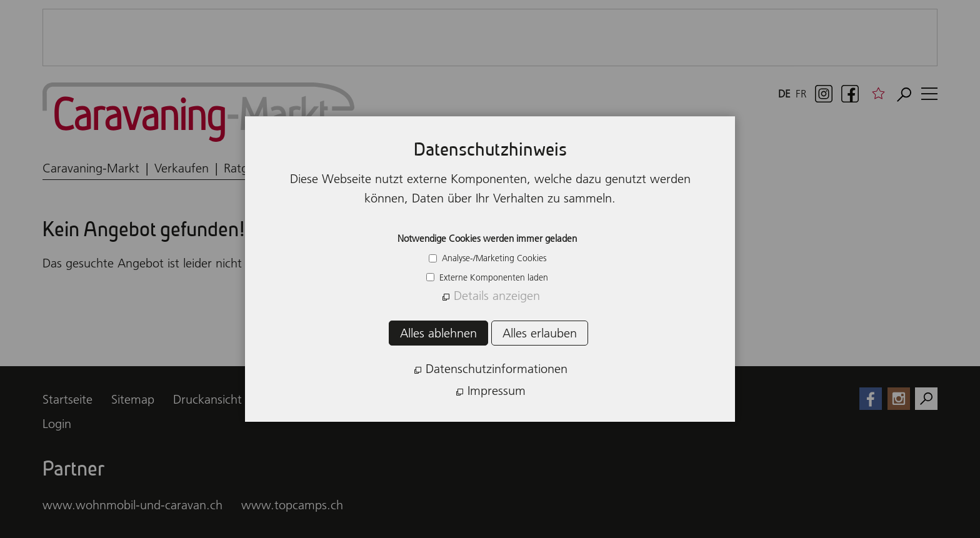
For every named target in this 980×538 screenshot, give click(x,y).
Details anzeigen (497, 296)
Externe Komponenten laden (492, 277)
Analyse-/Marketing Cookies (493, 258)
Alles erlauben (540, 333)
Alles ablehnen (438, 333)
